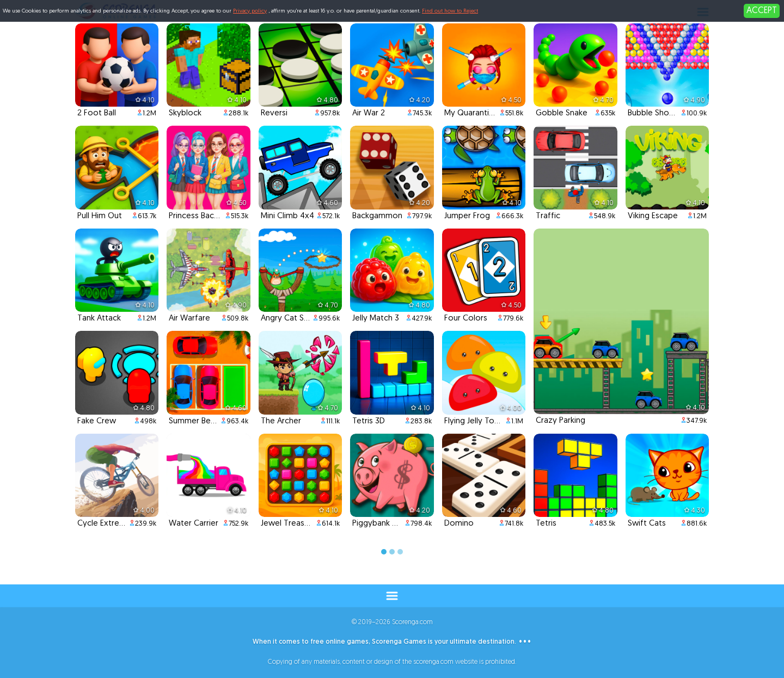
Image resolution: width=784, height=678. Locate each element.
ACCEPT (762, 11)
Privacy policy (250, 11)
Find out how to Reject (450, 11)
